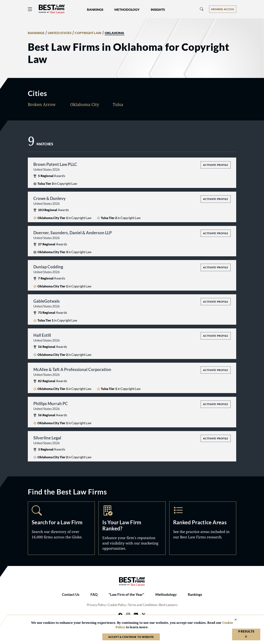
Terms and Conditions (143, 605)
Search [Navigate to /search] (61, 528)
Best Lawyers (168, 605)
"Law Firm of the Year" (126, 595)
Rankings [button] (95, 10)
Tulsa (118, 104)
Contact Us (71, 595)
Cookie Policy (117, 605)
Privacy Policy (96, 605)
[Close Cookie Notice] (233, 620)
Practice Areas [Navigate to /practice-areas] (203, 528)
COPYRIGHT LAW (88, 33)
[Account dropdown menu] (223, 9)
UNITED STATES (60, 33)
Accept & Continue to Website (131, 637)
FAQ (94, 595)
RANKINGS (36, 33)
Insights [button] (158, 10)
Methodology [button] (127, 10)
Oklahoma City (85, 104)
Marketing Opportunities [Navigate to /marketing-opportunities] (132, 528)
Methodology (166, 595)
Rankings (195, 595)
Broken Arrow (42, 104)
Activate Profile (216, 165)
